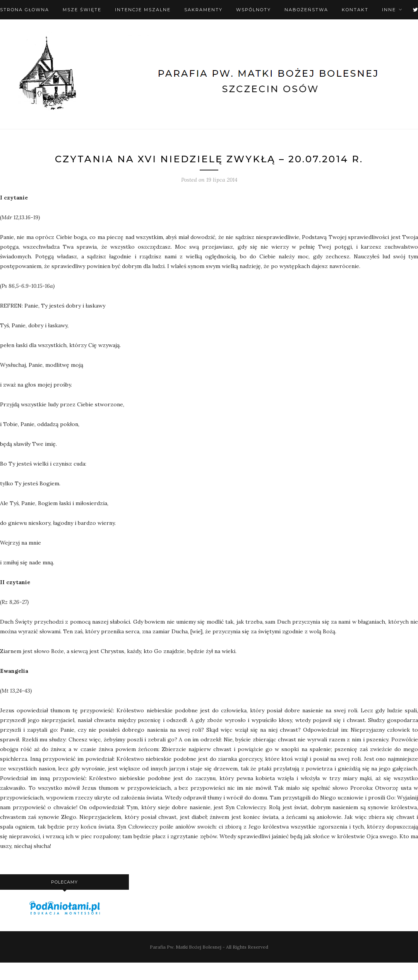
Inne (389, 10)
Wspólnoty (254, 10)
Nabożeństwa (306, 10)
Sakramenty (203, 10)
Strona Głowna (25, 10)
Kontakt (355, 10)
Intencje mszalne (143, 10)
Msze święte (82, 10)
